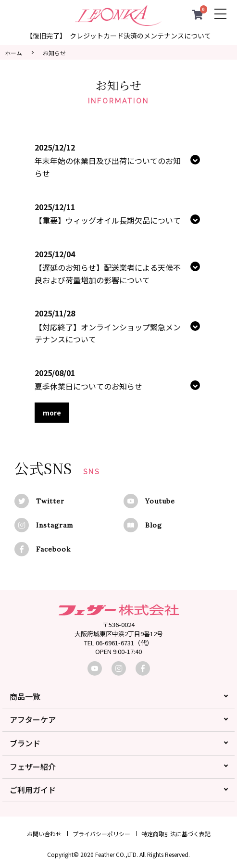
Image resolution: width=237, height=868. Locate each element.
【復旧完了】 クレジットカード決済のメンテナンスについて (118, 36)
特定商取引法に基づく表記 (176, 834)
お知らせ (54, 53)
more (52, 413)
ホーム (13, 53)
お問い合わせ (44, 834)
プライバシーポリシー (101, 834)
